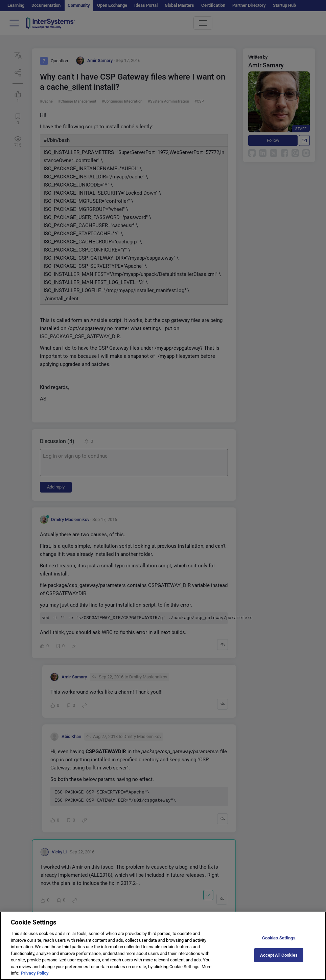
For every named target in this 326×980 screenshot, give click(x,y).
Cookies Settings (279, 944)
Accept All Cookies (279, 961)
